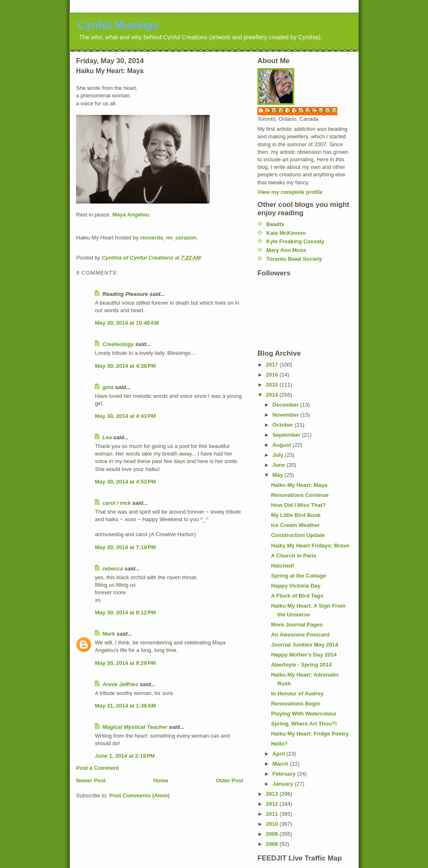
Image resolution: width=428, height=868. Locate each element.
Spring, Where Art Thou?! (304, 724)
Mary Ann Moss (286, 250)
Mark (109, 634)
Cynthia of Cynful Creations (302, 111)
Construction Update (298, 535)
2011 (273, 814)
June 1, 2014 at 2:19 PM (125, 756)
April (279, 754)
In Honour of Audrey (297, 694)
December (286, 405)
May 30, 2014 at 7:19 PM (125, 547)
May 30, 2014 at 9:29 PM (125, 663)
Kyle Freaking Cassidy (295, 241)
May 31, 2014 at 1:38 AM (125, 706)
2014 (273, 395)
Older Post (229, 780)
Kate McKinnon (286, 233)
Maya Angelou (131, 215)
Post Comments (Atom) (140, 795)
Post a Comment (98, 768)
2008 (273, 844)
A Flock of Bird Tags (297, 596)
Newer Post (91, 780)
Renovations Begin (296, 704)
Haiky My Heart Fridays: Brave (310, 546)
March (281, 764)
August (283, 445)
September (287, 435)
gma (108, 387)
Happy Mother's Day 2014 (304, 655)
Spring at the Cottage (298, 576)
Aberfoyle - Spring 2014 (301, 665)
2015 (273, 385)
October (284, 425)
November (287, 415)
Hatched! (283, 566)
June (280, 465)
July (279, 455)
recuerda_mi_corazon (168, 238)
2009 (273, 834)
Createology (118, 344)
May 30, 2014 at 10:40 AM (127, 323)
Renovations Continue (300, 495)
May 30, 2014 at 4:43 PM (125, 416)
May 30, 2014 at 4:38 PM (125, 366)
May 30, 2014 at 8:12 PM (125, 612)
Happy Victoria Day (296, 586)
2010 (273, 824)
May (279, 475)
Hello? (279, 744)
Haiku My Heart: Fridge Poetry (310, 734)
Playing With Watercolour (304, 714)
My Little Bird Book (296, 515)
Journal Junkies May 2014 (304, 645)
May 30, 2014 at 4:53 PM (125, 482)
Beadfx (275, 224)
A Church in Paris (294, 556)
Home (160, 780)
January (284, 784)
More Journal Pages (297, 625)
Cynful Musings (118, 25)
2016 (273, 375)
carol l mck (117, 503)
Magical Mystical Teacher (135, 727)
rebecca (113, 569)
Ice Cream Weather (295, 525)
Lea (107, 437)
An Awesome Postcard (300, 635)
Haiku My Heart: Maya (299, 485)
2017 (273, 365)
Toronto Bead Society (294, 259)
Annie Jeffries (120, 684)
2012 (273, 804)
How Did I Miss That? (298, 505)
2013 (273, 794)
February (285, 774)
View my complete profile (290, 192)
